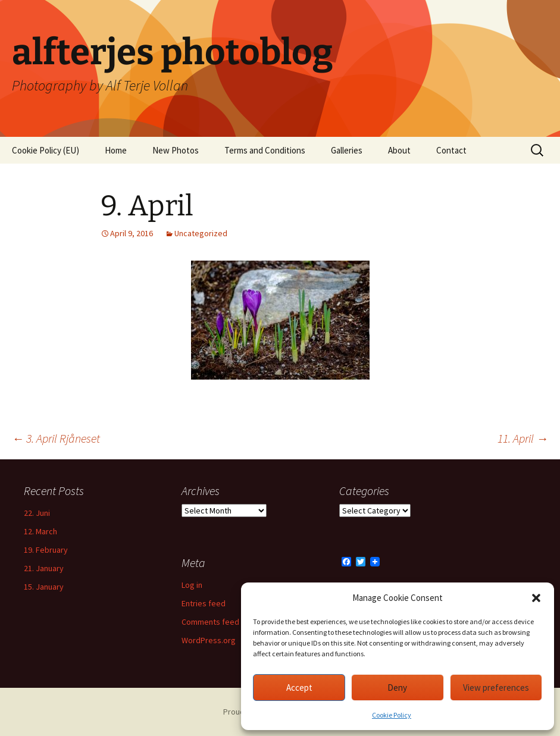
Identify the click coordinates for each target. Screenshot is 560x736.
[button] (536, 598)
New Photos (176, 150)
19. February (46, 550)
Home (116, 150)
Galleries (347, 150)
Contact (451, 150)
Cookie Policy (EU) (46, 150)
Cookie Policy (392, 715)
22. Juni (37, 513)
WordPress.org (209, 640)
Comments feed (210, 622)
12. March (40, 531)
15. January (44, 587)
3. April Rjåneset (56, 438)
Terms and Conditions (265, 150)
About (399, 150)
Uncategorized (201, 233)
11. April (523, 438)
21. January (44, 568)
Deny (397, 688)
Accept (299, 688)
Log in (192, 585)
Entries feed (204, 603)
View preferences (496, 688)
